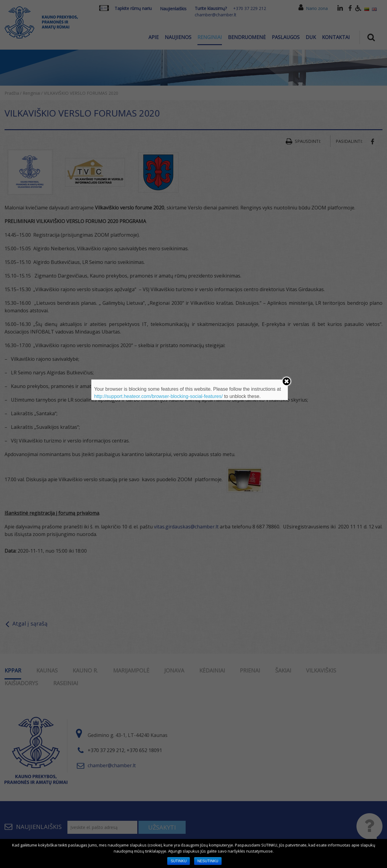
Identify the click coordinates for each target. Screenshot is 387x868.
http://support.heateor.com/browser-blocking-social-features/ (159, 396)
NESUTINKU (208, 861)
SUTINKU (179, 861)
